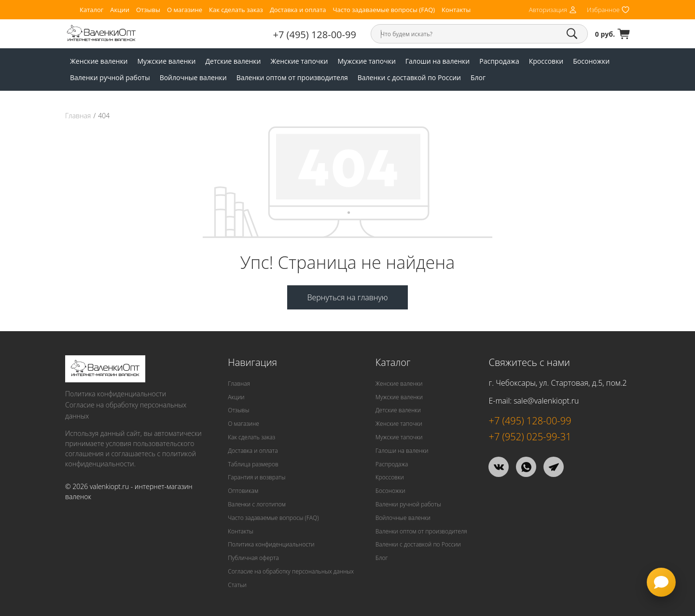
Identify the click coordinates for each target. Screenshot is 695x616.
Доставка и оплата (298, 10)
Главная (78, 116)
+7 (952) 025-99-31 (530, 437)
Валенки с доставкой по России (409, 77)
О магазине (185, 10)
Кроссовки (546, 61)
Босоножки (591, 61)
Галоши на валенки (438, 61)
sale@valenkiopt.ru (546, 401)
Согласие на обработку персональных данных (126, 410)
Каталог (91, 10)
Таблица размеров (253, 464)
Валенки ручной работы (110, 77)
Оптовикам (243, 491)
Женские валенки (99, 61)
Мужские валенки (167, 61)
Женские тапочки (299, 61)
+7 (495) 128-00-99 (315, 35)
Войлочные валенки (193, 77)
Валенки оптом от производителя (292, 77)
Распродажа (499, 61)
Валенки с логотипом (257, 504)
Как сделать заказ (236, 10)
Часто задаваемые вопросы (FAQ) (384, 10)
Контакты (456, 10)
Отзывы (148, 10)
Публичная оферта (253, 558)
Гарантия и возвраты (257, 477)
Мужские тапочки (366, 61)
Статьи (237, 585)
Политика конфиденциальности (116, 394)
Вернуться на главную (347, 297)
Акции (120, 10)
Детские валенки (233, 61)
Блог (478, 77)
